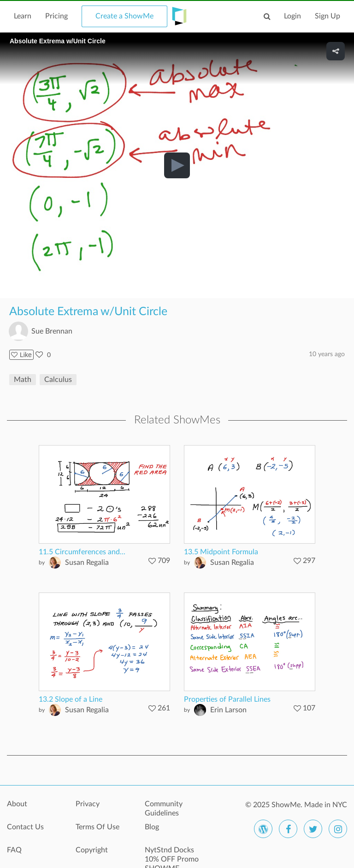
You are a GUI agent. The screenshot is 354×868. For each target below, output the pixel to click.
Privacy (88, 804)
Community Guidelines (164, 809)
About (17, 804)
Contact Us (25, 827)
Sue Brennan (52, 331)
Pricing (56, 16)
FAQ (14, 850)
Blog (152, 827)
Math (23, 380)
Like (21, 355)
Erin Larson (228, 710)
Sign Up (327, 16)
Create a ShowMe (124, 16)
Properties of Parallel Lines (227, 699)
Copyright (92, 850)
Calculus (58, 380)
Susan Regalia (87, 563)
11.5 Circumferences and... (82, 552)
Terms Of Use (97, 827)
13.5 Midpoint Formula (221, 552)
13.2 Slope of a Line (71, 699)
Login (292, 16)
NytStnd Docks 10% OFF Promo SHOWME (172, 855)
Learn (23, 16)
